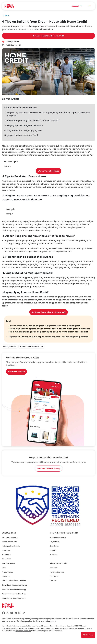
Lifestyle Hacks (11, 42)
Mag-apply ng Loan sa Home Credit (21, 135)
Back (6, 16)
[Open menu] (90, 6)
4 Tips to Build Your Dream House (20, 107)
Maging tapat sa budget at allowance (25, 125)
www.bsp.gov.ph (49, 621)
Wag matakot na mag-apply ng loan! (25, 130)
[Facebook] (4, 613)
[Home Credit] (9, 6)
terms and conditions (23, 631)
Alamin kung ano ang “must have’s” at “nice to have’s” (33, 120)
